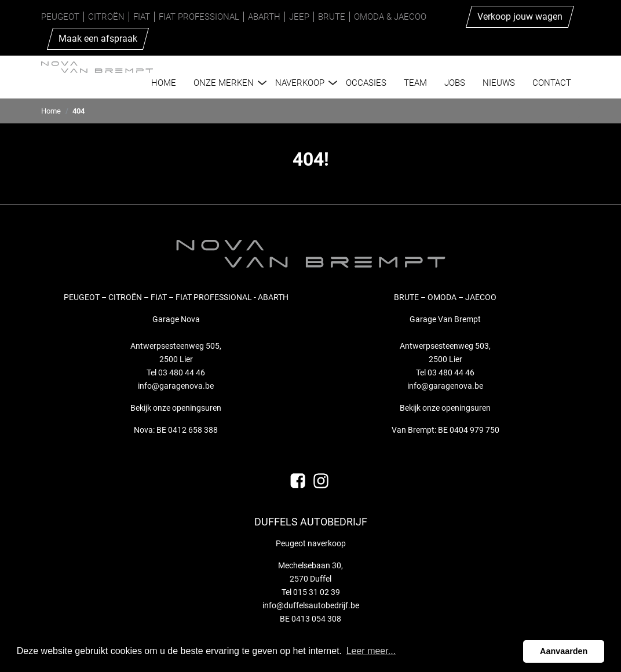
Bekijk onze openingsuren (176, 408)
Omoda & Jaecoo (390, 17)
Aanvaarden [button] (564, 651)
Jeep (299, 17)
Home (51, 111)
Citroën (106, 17)
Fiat (142, 17)
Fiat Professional (199, 17)
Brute (332, 17)
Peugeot (60, 17)
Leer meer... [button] (371, 651)
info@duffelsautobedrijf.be (311, 605)
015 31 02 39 (317, 592)
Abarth (264, 17)
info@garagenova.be (176, 386)
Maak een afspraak (98, 39)
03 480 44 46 (182, 372)
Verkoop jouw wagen (520, 17)
